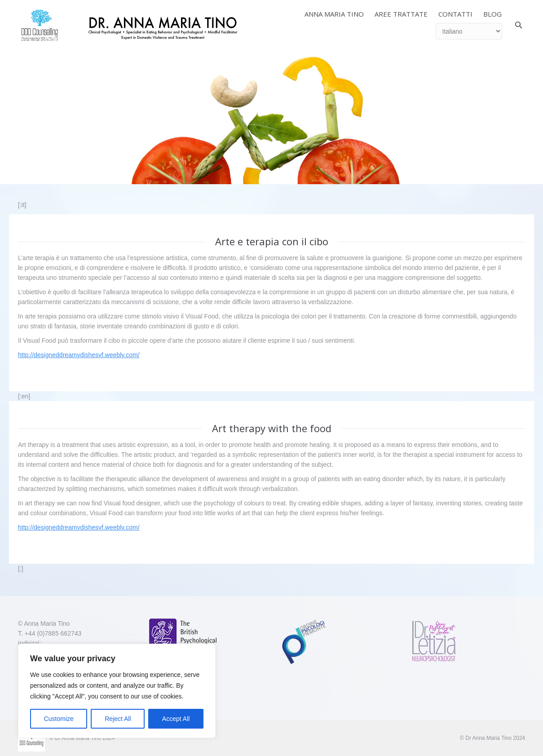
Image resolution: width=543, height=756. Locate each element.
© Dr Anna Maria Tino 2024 (492, 738)
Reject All (118, 719)
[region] (117, 691)
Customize (59, 719)
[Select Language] (469, 31)
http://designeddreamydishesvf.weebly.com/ (79, 355)
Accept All (176, 719)
